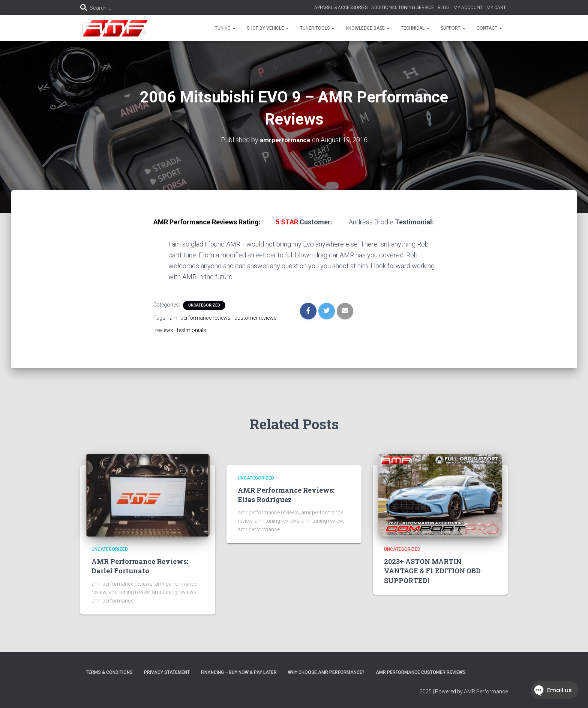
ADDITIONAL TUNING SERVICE (403, 8)
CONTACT (489, 28)
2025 (426, 691)
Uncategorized (204, 305)
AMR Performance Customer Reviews (421, 672)
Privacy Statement (167, 672)
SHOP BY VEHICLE (268, 28)
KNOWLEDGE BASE (368, 28)
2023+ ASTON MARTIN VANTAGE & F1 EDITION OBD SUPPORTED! (432, 571)
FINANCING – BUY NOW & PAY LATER (239, 672)
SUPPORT (453, 28)
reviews (164, 330)
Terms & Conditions (109, 672)
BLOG (444, 8)
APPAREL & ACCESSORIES (341, 8)
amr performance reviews (200, 318)
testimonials (192, 330)
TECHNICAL (415, 28)
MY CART (496, 8)
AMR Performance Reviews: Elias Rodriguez (286, 495)
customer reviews (256, 318)
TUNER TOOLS (317, 28)
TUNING (225, 28)
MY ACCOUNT (468, 8)
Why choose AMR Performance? (326, 672)
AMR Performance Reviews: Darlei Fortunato (140, 566)
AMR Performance (486, 691)
